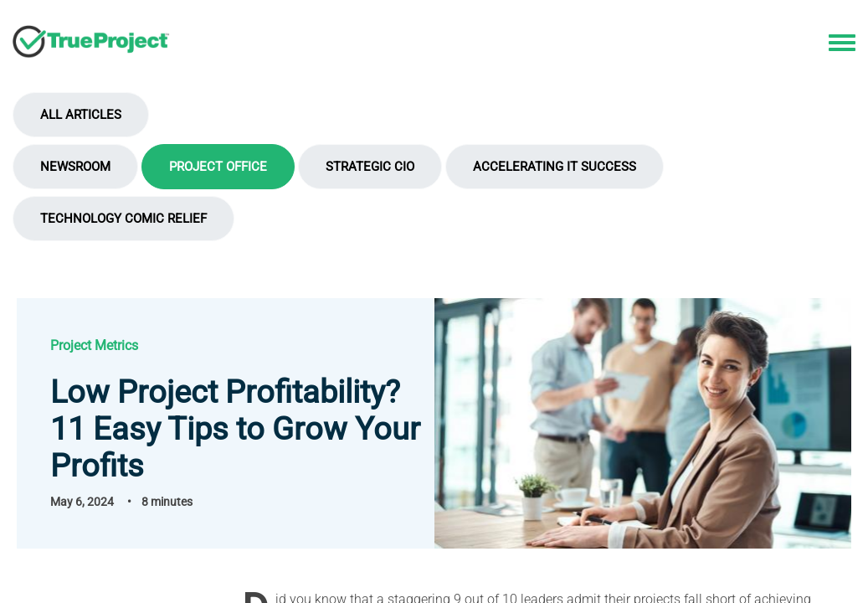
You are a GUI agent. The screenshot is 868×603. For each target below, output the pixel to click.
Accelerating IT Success (555, 167)
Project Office (218, 167)
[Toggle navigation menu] (842, 44)
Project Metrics (94, 345)
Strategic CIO (370, 167)
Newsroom (75, 167)
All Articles (81, 115)
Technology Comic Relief (123, 219)
